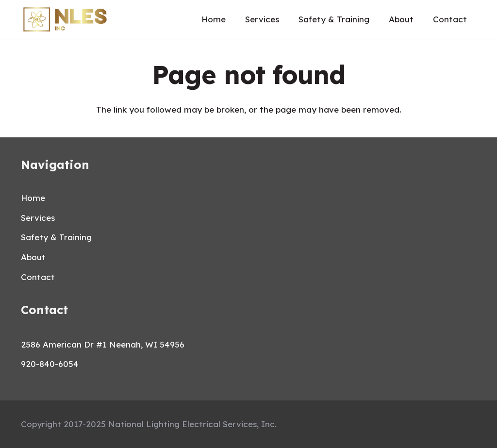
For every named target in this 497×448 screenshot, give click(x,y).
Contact (38, 277)
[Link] (65, 19)
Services (38, 218)
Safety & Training (56, 237)
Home (33, 198)
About (33, 257)
